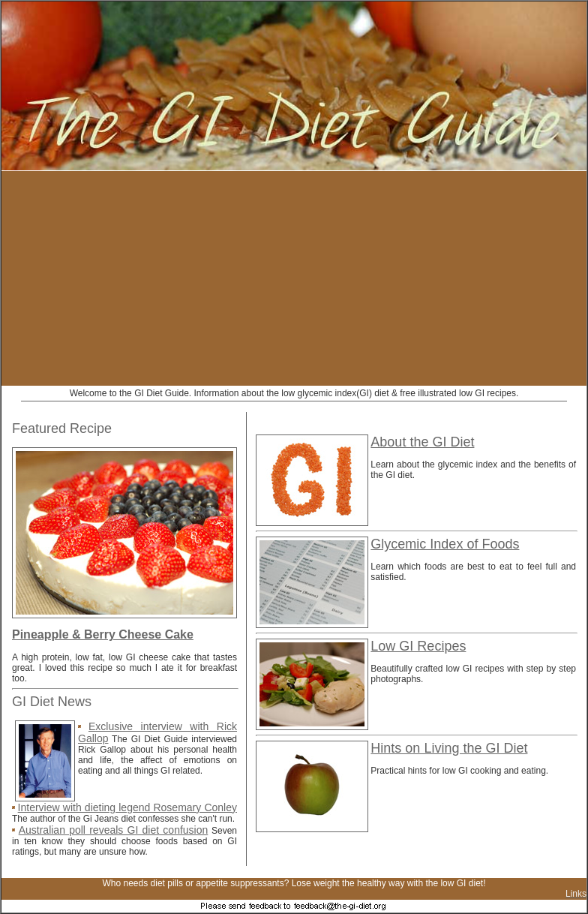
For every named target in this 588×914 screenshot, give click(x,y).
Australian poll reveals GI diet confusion (114, 830)
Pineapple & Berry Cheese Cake (103, 634)
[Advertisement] (193, 278)
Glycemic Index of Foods (445, 544)
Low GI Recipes (418, 646)
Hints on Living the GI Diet (449, 748)
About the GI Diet (422, 442)
